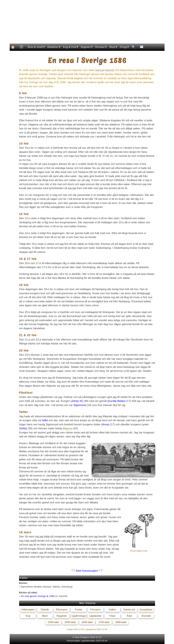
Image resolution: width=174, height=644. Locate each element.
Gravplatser (146, 610)
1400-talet (53, 622)
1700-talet (104, 622)
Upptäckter (95, 616)
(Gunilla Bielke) (116, 401)
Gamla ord (129, 610)
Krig (28, 616)
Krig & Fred (71, 47)
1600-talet (87, 622)
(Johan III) (77, 401)
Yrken (112, 616)
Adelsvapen (28, 610)
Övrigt (124, 47)
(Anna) (105, 424)
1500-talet (70, 622)
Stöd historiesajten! (87, 571)
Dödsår (45, 610)
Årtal (129, 616)
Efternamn (62, 610)
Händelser (54, 47)
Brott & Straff (36, 47)
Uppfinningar (79, 616)
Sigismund (80, 405)
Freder (79, 610)
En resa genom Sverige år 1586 (38, 596)
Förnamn (95, 610)
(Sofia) (23, 428)
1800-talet (121, 622)
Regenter (87, 47)
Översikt (146, 616)
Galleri (112, 610)
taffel (45, 420)
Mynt (113, 47)
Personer (101, 47)
